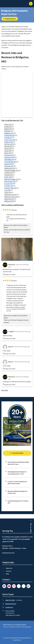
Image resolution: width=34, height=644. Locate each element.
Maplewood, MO (10, 168)
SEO (28, 638)
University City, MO (10, 194)
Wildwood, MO (9, 201)
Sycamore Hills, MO (10, 188)
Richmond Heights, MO (12, 179)
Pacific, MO (8, 177)
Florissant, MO (9, 155)
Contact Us (9, 607)
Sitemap (28, 627)
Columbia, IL (8, 138)
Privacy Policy (21, 627)
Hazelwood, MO (9, 157)
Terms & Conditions (9, 627)
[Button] (10, 19)
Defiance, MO (9, 142)
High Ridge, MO (9, 159)
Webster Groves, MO (11, 197)
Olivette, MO (8, 175)
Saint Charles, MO (10, 181)
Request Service (11, 604)
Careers (9, 571)
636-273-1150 (10, 600)
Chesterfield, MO (10, 135)
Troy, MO (7, 190)
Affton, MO (8, 124)
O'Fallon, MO (9, 173)
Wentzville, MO (9, 199)
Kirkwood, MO (9, 166)
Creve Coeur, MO (10, 140)
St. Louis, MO (8, 184)
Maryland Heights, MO (11, 170)
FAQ (7, 574)
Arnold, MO (8, 127)
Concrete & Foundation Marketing (13, 638)
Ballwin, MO (8, 129)
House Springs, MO (10, 162)
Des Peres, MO (9, 144)
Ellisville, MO (8, 146)
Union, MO (8, 192)
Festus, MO (8, 153)
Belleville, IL (8, 131)
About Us (9, 568)
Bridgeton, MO (9, 133)
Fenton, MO (8, 151)
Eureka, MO (8, 148)
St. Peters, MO (9, 186)
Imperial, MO (8, 164)
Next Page (5, 390)
